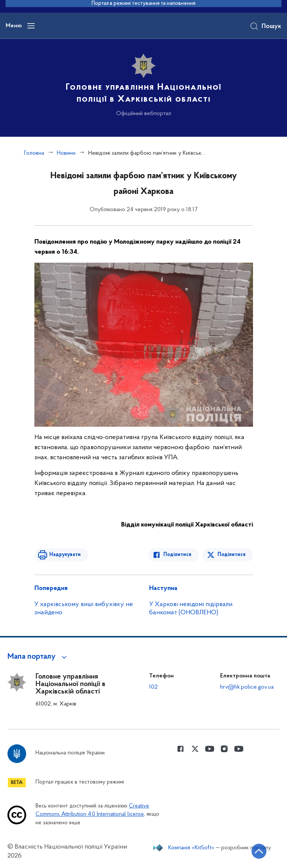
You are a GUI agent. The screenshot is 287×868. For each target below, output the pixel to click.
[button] (38, 657)
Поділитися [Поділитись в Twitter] (232, 555)
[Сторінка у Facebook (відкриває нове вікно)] (180, 749)
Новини (66, 153)
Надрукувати (65, 555)
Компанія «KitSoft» (191, 848)
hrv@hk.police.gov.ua (247, 687)
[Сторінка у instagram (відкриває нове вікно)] (224, 749)
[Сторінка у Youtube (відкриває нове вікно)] (210, 749)
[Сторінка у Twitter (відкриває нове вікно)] (195, 749)
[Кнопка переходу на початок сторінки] (259, 851)
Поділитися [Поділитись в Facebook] (177, 555)
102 (153, 687)
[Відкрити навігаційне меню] (31, 26)
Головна (34, 153)
